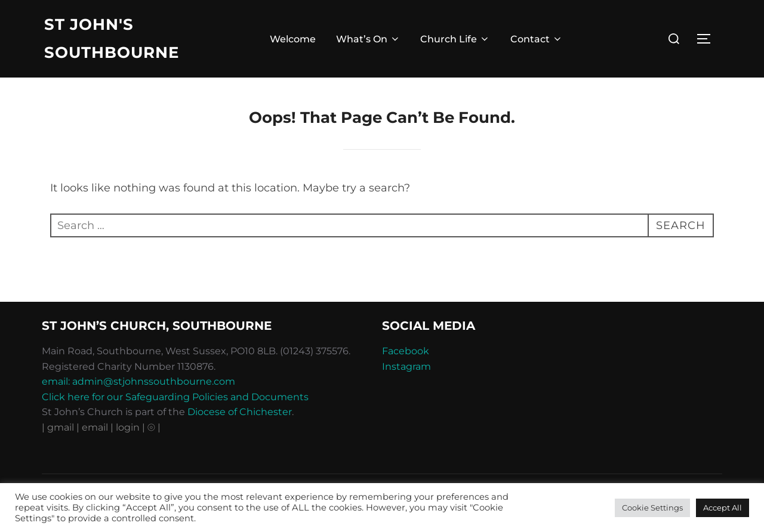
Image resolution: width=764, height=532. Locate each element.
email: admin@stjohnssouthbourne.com (138, 381)
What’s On (368, 39)
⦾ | (154, 427)
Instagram (406, 366)
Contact (537, 39)
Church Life (455, 39)
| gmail (59, 427)
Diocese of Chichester (240, 412)
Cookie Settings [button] (652, 508)
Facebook (406, 351)
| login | (128, 427)
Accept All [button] (723, 508)
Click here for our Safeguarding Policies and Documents (175, 397)
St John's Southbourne (112, 38)
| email (93, 427)
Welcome (293, 39)
